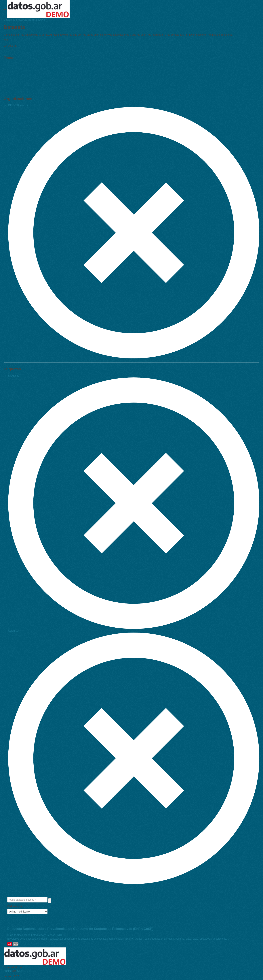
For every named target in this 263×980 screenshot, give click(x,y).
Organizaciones (30, 20)
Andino (8, 971)
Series (17, 20)
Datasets (9, 20)
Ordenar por (15, 906)
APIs (42, 20)
